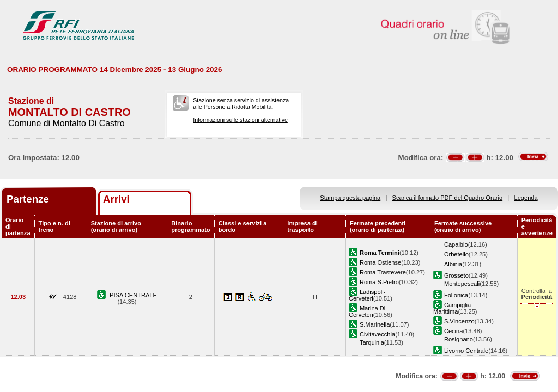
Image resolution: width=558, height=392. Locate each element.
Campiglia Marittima (452, 308)
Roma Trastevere (383, 272)
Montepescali (462, 284)
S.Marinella (375, 324)
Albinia (453, 264)
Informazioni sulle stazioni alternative (240, 120)
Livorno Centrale (466, 351)
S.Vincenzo (459, 321)
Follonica (456, 295)
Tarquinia (372, 342)
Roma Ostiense (380, 262)
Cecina (453, 331)
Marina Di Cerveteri (367, 311)
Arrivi (116, 199)
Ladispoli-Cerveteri (367, 295)
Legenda (526, 198)
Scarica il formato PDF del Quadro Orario (448, 198)
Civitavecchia (377, 334)
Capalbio (456, 244)
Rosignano (459, 339)
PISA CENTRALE (133, 295)
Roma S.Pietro (379, 282)
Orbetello (456, 254)
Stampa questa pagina (350, 198)
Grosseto (456, 275)
